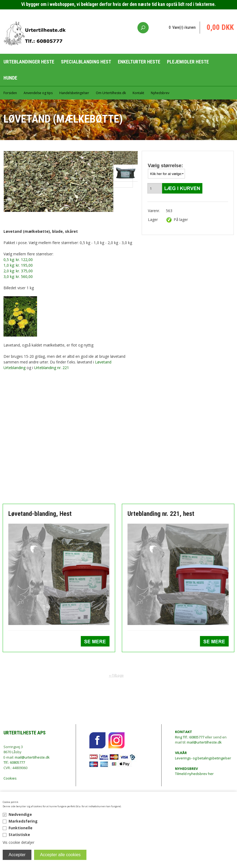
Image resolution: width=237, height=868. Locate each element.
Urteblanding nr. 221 (52, 368)
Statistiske (19, 835)
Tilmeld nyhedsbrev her (194, 771)
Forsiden (10, 93)
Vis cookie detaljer (19, 842)
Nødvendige (20, 814)
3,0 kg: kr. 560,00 (18, 276)
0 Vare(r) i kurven (182, 27)
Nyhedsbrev (160, 93)
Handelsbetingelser (74, 93)
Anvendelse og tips (38, 93)
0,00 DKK (220, 27)
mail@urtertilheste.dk (32, 757)
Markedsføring (23, 821)
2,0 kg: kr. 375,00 (18, 271)
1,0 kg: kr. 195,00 (18, 265)
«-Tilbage (116, 675)
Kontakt (138, 93)
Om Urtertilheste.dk (111, 93)
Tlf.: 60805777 (14, 762)
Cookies (10, 778)
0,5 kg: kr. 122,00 (18, 260)
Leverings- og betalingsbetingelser (203, 755)
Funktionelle (21, 828)
